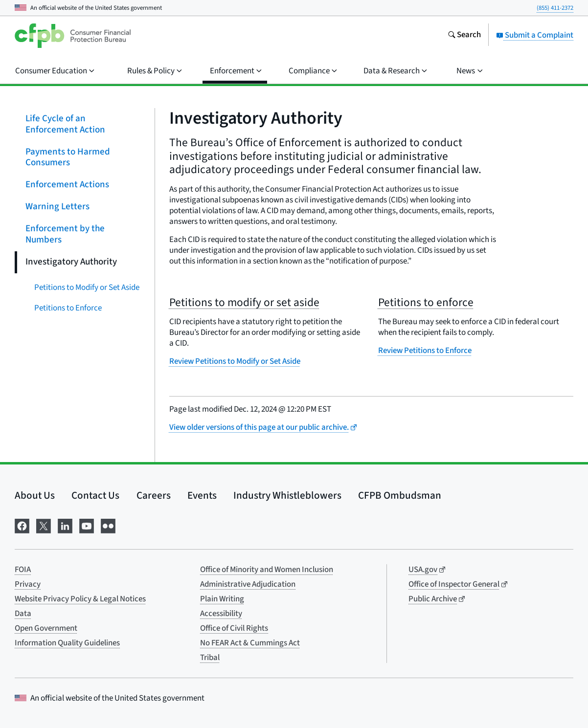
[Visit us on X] (44, 525)
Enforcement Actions (67, 185)
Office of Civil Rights (234, 628)
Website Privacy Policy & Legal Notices (80, 599)
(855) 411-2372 (555, 8)
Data (23, 614)
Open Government (46, 628)
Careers (154, 495)
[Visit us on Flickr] (108, 525)
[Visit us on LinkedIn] (65, 525)
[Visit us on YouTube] (87, 525)
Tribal (210, 658)
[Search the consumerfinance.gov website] (464, 36)
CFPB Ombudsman (400, 495)
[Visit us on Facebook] (22, 525)
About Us (35, 495)
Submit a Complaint (535, 35)
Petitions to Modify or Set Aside (87, 287)
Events (202, 495)
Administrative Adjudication (248, 584)
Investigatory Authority (71, 261)
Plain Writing (222, 599)
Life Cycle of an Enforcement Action (65, 124)
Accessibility (221, 614)
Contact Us (95, 495)
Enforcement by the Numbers (65, 234)
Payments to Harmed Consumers (68, 157)
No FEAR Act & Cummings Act (250, 643)
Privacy (28, 584)
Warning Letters (57, 207)
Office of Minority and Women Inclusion (267, 570)
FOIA (23, 570)
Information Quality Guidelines (67, 643)
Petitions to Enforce (68, 308)
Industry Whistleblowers (287, 495)
